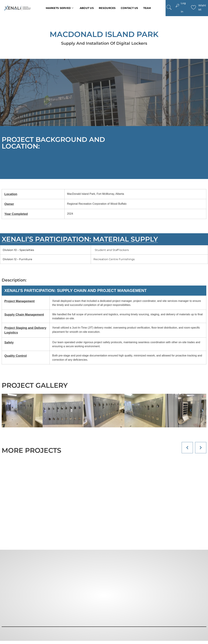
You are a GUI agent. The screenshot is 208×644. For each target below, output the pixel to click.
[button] (191, 410)
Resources (107, 8)
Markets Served (60, 8)
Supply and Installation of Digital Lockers (104, 43)
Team (147, 8)
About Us (87, 8)
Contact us (129, 8)
